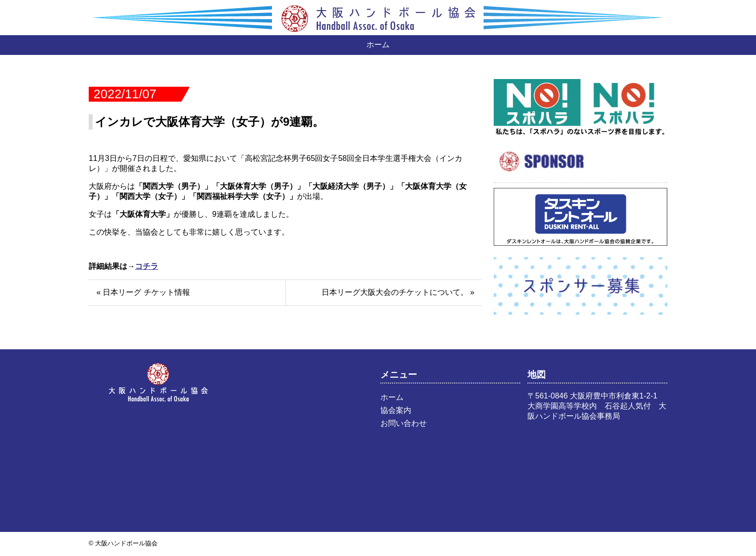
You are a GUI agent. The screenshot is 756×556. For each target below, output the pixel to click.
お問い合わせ (404, 423)
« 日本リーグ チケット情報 (143, 292)
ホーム (378, 45)
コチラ (147, 266)
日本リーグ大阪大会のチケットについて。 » (398, 292)
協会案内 (396, 410)
